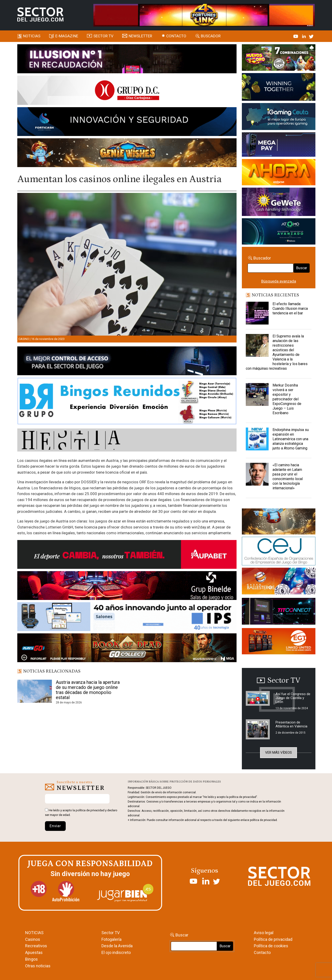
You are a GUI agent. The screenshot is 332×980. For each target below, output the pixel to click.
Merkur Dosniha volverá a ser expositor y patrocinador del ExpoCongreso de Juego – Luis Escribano (287, 399)
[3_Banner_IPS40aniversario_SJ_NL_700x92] (127, 617)
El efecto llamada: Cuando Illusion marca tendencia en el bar (290, 308)
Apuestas (34, 952)
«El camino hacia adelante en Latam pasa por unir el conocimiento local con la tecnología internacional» (288, 477)
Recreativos (36, 946)
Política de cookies (271, 946)
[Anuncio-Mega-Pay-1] (279, 145)
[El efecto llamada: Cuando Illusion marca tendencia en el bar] (257, 313)
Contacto (176, 36)
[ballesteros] (279, 582)
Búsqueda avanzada (279, 281)
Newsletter (140, 36)
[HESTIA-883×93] (127, 441)
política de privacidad (90, 810)
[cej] (279, 552)
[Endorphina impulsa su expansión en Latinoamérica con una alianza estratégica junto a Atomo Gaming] (257, 439)
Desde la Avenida (117, 946)
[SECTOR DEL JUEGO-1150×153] (127, 91)
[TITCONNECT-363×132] (279, 612)
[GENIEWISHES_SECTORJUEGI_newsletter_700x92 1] (127, 153)
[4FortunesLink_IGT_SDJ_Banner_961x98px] (204, 15)
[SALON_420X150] (279, 173)
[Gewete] (279, 203)
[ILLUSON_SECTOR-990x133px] (127, 59)
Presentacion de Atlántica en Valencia (291, 724)
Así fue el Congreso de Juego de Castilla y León (293, 698)
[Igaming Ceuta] (279, 117)
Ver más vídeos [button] (279, 753)
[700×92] (127, 649)
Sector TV (111, 933)
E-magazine (67, 36)
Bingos (31, 959)
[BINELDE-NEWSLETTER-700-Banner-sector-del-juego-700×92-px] (127, 586)
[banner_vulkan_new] (127, 362)
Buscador (211, 36)
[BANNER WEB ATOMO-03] (279, 232)
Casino (24, 339)
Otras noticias (38, 966)
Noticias (32, 36)
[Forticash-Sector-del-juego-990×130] (127, 122)
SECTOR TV (103, 36)
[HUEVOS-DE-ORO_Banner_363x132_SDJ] (279, 58)
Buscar (302, 268)
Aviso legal (264, 933)
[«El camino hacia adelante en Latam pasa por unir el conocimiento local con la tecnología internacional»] (257, 474)
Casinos (33, 939)
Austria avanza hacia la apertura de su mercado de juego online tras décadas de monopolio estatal (88, 690)
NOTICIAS (34, 933)
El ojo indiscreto (116, 952)
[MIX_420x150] (279, 642)
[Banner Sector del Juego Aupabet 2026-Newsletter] (127, 555)
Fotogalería (111, 939)
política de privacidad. (264, 820)
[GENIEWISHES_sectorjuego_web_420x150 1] (279, 522)
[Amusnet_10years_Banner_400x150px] (279, 88)
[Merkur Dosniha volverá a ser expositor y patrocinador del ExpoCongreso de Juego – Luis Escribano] (257, 395)
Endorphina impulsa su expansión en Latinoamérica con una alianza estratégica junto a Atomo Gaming (291, 439)
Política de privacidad (273, 939)
